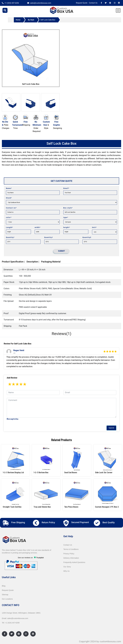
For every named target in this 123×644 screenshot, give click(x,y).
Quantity (10, 237)
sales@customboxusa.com (41, 3)
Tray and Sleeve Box (42, 507)
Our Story (67, 567)
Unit (94, 227)
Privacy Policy (69, 554)
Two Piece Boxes (71, 507)
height (67, 227)
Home (18, 20)
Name (9, 188)
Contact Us (93, 3)
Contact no (11, 208)
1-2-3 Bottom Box (41, 472)
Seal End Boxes (71, 472)
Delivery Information (71, 558)
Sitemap (5, 595)
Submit (111, 428)
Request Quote (82, 3)
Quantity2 (87, 237)
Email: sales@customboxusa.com (15, 618)
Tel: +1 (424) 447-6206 (11, 623)
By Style (31, 20)
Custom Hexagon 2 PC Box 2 (107, 507)
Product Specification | (13, 262)
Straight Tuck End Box (12, 507)
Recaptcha (13, 419)
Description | (33, 262)
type (66, 217)
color (9, 217)
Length (10, 227)
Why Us (66, 571)
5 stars (25, 384)
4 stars (21, 384)
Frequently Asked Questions (74, 562)
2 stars (14, 384)
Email (66, 188)
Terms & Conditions (71, 549)
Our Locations (7, 599)
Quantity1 (49, 237)
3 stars (17, 384)
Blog (4, 586)
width (38, 227)
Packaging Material (51, 262)
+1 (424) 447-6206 (12, 3)
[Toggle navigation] (118, 10)
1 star (10, 384)
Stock (9, 198)
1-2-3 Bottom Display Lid (13, 472)
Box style (68, 208)
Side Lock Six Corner (104, 472)
